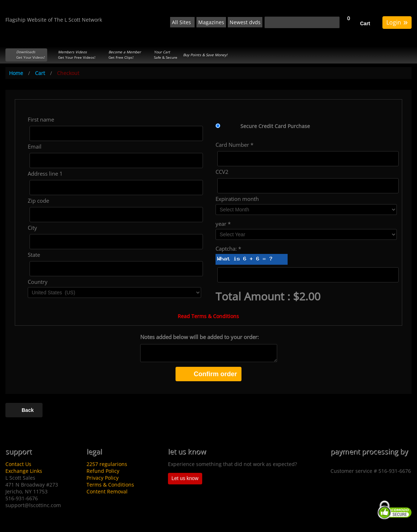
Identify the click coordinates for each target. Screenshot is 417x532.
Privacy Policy (103, 478)
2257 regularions (107, 464)
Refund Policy (103, 471)
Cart (365, 23)
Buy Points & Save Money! (205, 55)
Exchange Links (24, 471)
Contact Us (18, 464)
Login (397, 22)
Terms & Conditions (110, 485)
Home (16, 73)
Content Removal (107, 491)
